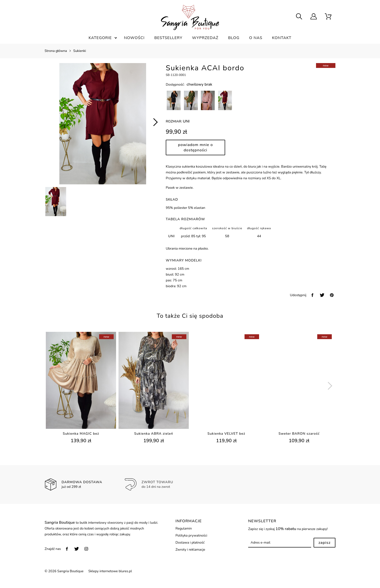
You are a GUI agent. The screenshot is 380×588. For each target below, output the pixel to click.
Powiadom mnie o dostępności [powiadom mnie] (196, 147)
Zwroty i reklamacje (190, 550)
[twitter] (322, 295)
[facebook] (312, 295)
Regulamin (184, 528)
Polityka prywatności (191, 535)
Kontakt (282, 38)
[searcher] (299, 17)
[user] (314, 17)
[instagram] (86, 549)
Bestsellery (168, 38)
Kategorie (100, 38)
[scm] (328, 17)
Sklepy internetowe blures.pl (110, 571)
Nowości (134, 38)
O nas (256, 38)
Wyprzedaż (205, 38)
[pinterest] (332, 295)
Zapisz (325, 543)
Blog (234, 38)
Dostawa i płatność (190, 543)
